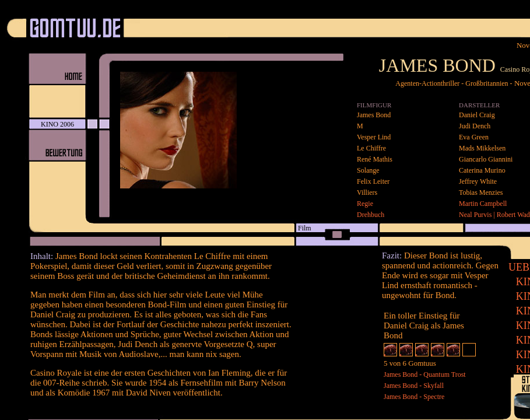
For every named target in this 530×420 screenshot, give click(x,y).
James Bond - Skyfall (414, 386)
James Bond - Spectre (414, 397)
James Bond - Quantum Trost (425, 374)
